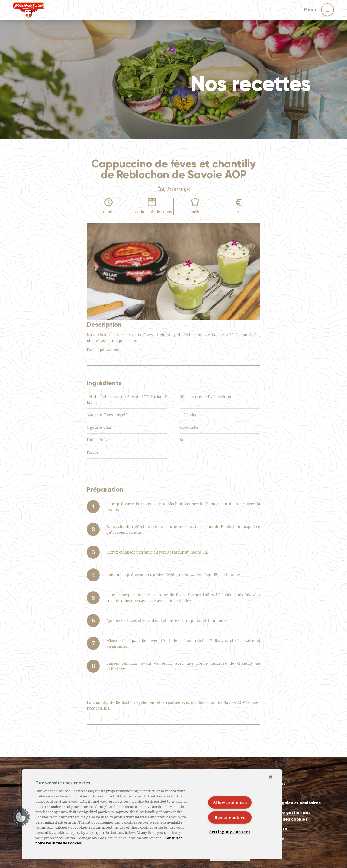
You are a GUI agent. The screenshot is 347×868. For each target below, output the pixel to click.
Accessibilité (271, 839)
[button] (21, 817)
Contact (266, 793)
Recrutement (272, 783)
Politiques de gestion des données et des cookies (284, 816)
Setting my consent (230, 832)
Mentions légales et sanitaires (289, 803)
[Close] (271, 777)
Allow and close (230, 802)
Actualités (269, 773)
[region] (152, 814)
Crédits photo (272, 829)
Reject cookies (230, 817)
